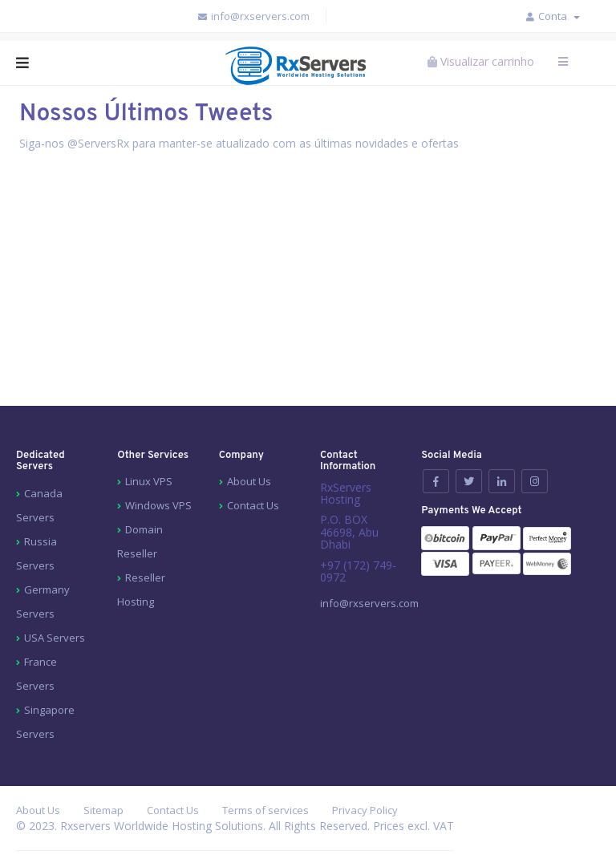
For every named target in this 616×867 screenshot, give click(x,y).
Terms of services (265, 810)
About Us (249, 481)
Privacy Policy (365, 810)
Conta (559, 16)
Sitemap (103, 810)
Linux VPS (149, 481)
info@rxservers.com (253, 16)
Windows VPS (158, 505)
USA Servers (55, 638)
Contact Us (253, 505)
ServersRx (103, 143)
